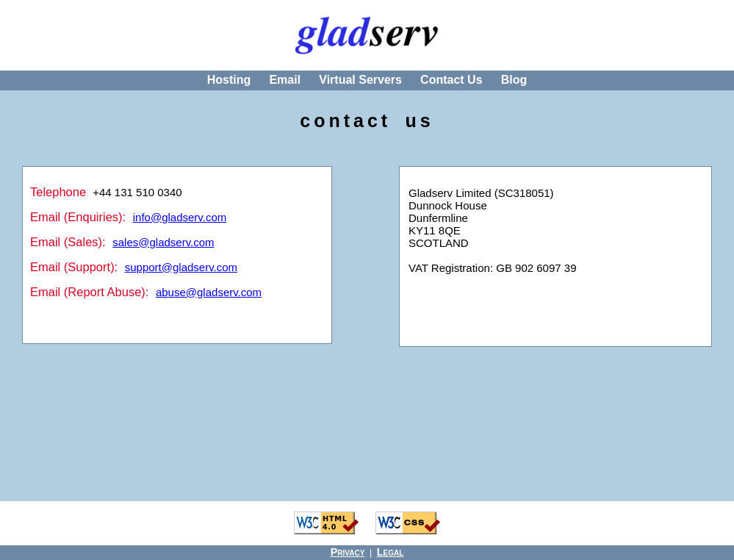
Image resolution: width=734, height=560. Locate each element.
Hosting (229, 80)
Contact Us (451, 80)
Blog (514, 80)
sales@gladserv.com (163, 242)
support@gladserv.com (181, 267)
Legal (391, 552)
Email (285, 80)
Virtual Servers (360, 80)
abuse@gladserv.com (209, 292)
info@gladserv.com (180, 217)
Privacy (348, 552)
